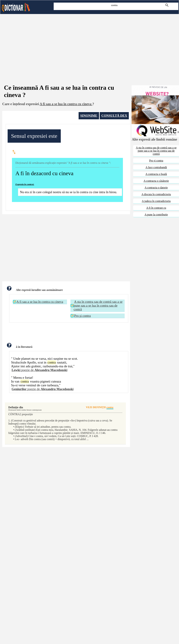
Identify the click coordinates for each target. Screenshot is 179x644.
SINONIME (89, 116)
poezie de (39, 370)
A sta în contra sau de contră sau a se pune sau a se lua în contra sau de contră (98, 305)
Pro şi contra (82, 316)
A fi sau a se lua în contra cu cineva (40, 302)
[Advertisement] (89, 45)
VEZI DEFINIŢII (100, 408)
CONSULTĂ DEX (114, 116)
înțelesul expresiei (26, 104)
